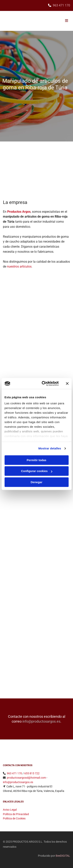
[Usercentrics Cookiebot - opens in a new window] (44, 383)
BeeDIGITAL (63, 856)
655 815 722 (32, 773)
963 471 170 (61, 5)
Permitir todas (36, 460)
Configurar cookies (37, 471)
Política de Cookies (14, 818)
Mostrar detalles (50, 448)
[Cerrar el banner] (67, 383)
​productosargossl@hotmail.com (26, 778)
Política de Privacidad (16, 814)
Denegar (36, 482)
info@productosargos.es (41, 721)
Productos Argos (19, 212)
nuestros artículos (19, 266)
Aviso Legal (10, 810)
